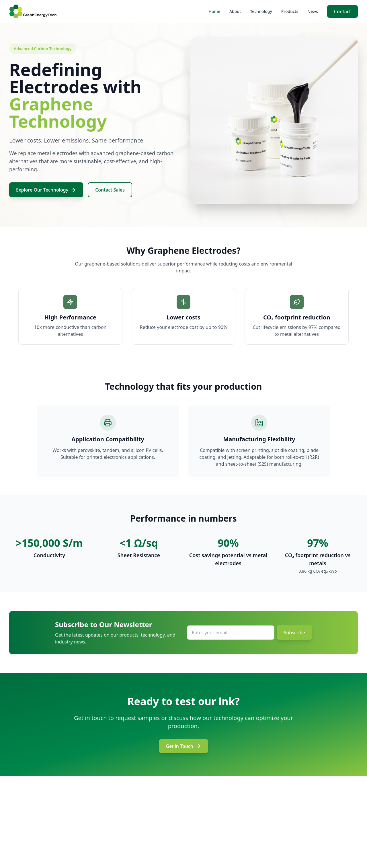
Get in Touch (183, 746)
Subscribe (294, 633)
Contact (342, 11)
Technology (261, 11)
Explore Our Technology (46, 190)
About (235, 11)
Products (290, 11)
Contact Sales (110, 190)
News (313, 11)
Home (214, 11)
